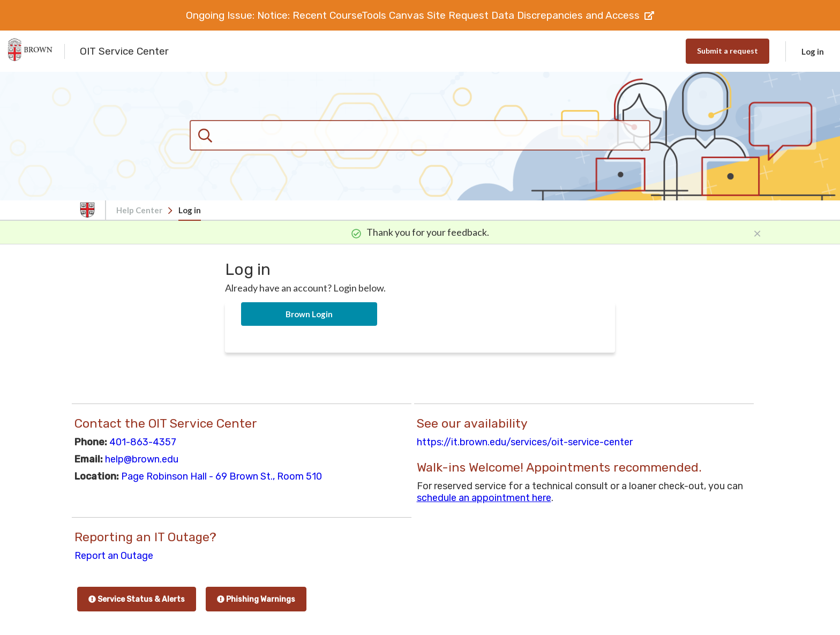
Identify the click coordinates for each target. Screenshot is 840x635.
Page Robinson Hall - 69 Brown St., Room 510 (222, 476)
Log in (813, 51)
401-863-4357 (143, 442)
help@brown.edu (142, 459)
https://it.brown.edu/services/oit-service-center (525, 442)
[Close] (757, 232)
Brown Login (309, 314)
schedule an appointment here (484, 498)
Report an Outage (114, 556)
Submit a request (727, 51)
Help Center (139, 210)
